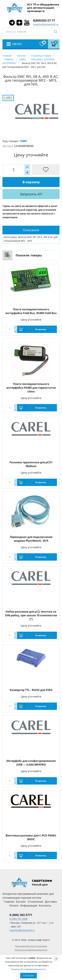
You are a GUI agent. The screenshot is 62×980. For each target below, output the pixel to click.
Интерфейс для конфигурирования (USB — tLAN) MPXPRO (31, 763)
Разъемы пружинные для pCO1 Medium (31, 464)
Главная (7, 56)
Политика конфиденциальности (31, 950)
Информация (29, 906)
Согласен (29, 976)
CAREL (22, 59)
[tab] (31, 230)
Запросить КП (31, 194)
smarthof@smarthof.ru (46, 24)
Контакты (45, 906)
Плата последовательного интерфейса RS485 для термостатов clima (31, 388)
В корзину (31, 182)
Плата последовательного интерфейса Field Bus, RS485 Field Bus (31, 311)
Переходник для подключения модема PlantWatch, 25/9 (31, 539)
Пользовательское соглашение (31, 946)
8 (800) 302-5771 (21, 915)
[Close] (56, 959)
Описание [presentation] (31, 230)
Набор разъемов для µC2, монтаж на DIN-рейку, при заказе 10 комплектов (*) (31, 615)
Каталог (22, 56)
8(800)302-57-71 (44, 20)
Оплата (14, 906)
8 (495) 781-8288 (19, 919)
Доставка (51, 902)
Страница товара (41, 56)
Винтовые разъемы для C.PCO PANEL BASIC (31, 837)
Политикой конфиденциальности (28, 969)
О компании (35, 902)
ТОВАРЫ (9, 59)
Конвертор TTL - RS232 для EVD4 (31, 690)
